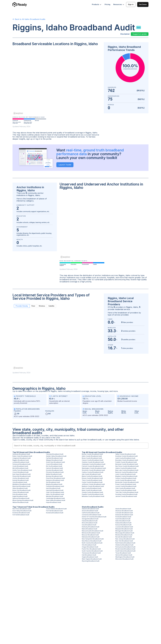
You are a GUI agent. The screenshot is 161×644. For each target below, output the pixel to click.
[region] (57, 82)
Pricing (107, 4)
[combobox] (80, 446)
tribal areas (58, 436)
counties (45, 436)
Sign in (131, 4)
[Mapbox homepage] (18, 113)
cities (38, 436)
